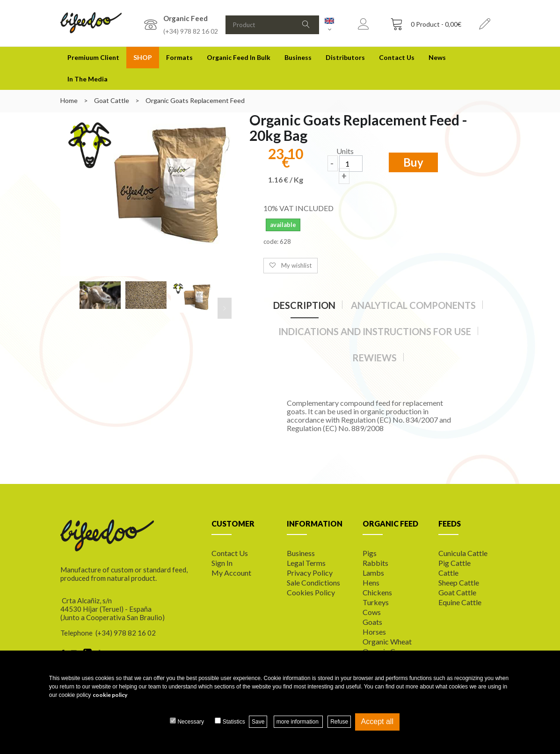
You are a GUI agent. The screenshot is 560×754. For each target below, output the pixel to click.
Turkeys (376, 602)
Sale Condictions (313, 582)
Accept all (377, 721)
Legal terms (306, 563)
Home (69, 100)
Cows (372, 612)
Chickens (377, 592)
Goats (372, 622)
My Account (231, 573)
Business (298, 57)
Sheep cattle (459, 582)
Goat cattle (457, 592)
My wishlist (296, 265)
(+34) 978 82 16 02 (191, 31)
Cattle (448, 573)
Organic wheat (387, 641)
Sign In (222, 563)
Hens (371, 582)
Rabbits (375, 563)
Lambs (373, 573)
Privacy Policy (310, 573)
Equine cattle (460, 602)
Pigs (370, 553)
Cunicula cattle (463, 553)
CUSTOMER (233, 523)
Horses (374, 632)
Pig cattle (455, 563)
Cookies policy (311, 592)
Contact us (230, 553)
